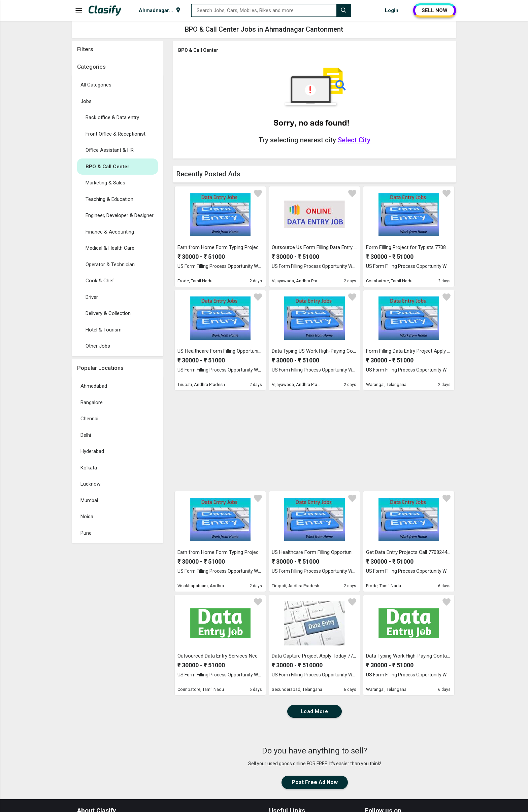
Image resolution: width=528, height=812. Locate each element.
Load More (315, 711)
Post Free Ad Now (315, 782)
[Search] (343, 10)
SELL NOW (435, 10)
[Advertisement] (118, 647)
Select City (354, 140)
